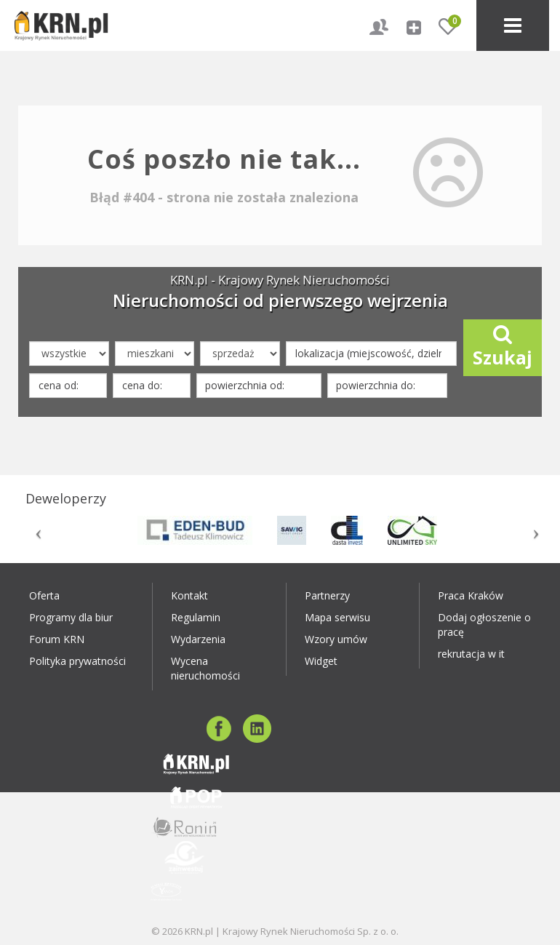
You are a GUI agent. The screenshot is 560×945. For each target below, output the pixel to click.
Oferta (44, 595)
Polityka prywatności (77, 661)
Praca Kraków (471, 595)
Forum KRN (57, 639)
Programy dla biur (71, 617)
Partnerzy (327, 595)
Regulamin (196, 617)
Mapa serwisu (337, 617)
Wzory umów (336, 639)
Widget (321, 661)
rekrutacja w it (471, 654)
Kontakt (189, 595)
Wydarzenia (198, 639)
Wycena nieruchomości (205, 668)
